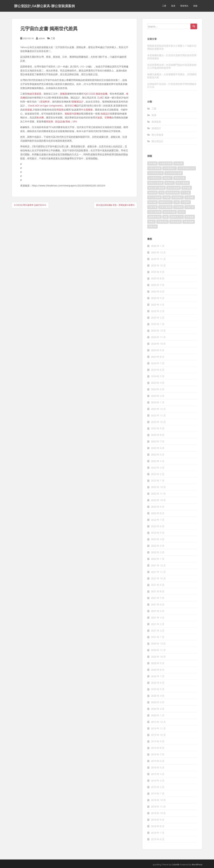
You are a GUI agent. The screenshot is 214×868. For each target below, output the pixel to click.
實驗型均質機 (72, 114)
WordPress (197, 865)
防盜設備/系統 (63, 121)
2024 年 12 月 (158, 331)
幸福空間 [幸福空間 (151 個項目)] (152, 193)
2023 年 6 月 (158, 448)
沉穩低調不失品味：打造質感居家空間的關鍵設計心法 (172, 85)
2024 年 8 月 (158, 357)
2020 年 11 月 (158, 650)
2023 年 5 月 (158, 454)
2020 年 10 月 (158, 657)
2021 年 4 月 (158, 617)
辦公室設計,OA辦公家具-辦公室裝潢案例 (44, 6)
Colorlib (176, 865)
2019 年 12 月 (158, 722)
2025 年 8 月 (158, 278)
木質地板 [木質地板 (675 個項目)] (190, 197)
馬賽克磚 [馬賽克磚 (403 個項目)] (152, 226)
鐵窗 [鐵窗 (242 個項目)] (166, 217)
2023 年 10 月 (158, 422)
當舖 (195, 6)
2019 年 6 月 (158, 761)
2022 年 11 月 (158, 494)
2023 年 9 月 (158, 428)
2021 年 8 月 (158, 591)
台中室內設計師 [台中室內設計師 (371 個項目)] (155, 173)
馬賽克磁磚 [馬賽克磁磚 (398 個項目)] (189, 222)
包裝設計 (105, 114)
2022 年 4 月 (158, 539)
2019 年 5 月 (158, 767)
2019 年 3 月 (158, 780)
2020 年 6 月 (158, 683)
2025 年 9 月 (158, 272)
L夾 (100, 98)
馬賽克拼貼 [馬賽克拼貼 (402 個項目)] (163, 222)
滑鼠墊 (60, 110)
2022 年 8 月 (158, 513)
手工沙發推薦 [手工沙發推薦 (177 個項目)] (154, 197)
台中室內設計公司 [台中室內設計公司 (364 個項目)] (187, 168)
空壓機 (108, 117)
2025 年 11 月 (158, 259)
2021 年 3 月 (158, 624)
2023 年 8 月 (158, 435)
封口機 (73, 106)
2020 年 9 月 (158, 663)
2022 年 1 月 (158, 559)
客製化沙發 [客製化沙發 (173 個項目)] (180, 178)
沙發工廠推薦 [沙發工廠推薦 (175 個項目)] (166, 207)
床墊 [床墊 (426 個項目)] (162, 193)
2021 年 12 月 (158, 565)
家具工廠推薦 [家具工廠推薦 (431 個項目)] (183, 183)
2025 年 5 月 (158, 298)
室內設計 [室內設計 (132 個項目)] (170, 183)
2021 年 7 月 (158, 598)
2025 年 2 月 (158, 318)
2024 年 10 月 (158, 344)
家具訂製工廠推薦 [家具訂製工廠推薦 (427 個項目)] (156, 188)
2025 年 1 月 (158, 324)
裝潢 (173, 6)
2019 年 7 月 (158, 754)
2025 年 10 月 (158, 265)
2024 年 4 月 (158, 383)
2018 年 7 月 (158, 833)
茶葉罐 (28, 110)
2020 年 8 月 (158, 670)
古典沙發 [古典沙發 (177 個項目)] (179, 163)
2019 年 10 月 (158, 735)
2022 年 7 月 (158, 520)
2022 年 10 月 (158, 500)
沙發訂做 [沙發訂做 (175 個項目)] (190, 207)
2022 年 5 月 (158, 533)
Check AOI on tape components (45, 106)
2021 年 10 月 (158, 578)
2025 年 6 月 (158, 291)
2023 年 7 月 (158, 441)
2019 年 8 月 (158, 748)
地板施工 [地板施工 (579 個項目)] (168, 178)
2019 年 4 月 (158, 774)
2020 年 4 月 (158, 696)
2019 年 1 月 (158, 794)
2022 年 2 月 (158, 552)
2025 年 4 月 (158, 305)
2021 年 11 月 (158, 572)
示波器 (99, 117)
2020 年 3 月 (158, 702)
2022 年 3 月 (158, 546)
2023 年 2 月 (158, 474)
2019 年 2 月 (158, 787)
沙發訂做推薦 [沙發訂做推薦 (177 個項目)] (154, 212)
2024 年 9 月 (158, 350)
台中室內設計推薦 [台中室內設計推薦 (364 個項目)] (174, 173)
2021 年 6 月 (158, 604)
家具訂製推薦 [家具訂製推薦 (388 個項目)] (174, 188)
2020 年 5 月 (158, 689)
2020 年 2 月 (158, 709)
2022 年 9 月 (158, 507)
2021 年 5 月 (158, 611)
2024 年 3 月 (158, 389)
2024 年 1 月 (158, 402)
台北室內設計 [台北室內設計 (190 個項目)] (154, 178)
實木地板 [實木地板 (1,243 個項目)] (187, 188)
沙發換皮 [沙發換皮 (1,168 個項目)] (179, 207)
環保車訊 (184, 6)
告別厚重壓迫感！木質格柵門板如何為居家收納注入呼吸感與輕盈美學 (172, 66)
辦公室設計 (157, 141)
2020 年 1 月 (158, 715)
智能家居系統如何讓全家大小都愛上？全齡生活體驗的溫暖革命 (172, 47)
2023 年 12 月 (158, 409)
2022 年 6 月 (158, 526)
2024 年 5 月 (158, 376)
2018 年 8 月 (158, 826)
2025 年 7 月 (158, 285)
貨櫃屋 (64, 94)
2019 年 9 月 (158, 741)
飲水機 (40, 117)
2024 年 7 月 (158, 363)
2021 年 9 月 (158, 585)
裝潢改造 (156, 122)
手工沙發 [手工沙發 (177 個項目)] (186, 193)
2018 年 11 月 (158, 807)
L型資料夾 (44, 102)
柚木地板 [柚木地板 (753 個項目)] (152, 202)
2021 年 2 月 (158, 631)
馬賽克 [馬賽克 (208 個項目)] (151, 222)
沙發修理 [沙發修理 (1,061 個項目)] (186, 202)
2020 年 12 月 (158, 644)
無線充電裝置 (34, 94)
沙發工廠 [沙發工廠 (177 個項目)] (152, 207)
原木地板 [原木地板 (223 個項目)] (152, 163)
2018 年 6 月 (158, 839)
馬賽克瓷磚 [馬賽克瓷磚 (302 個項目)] (176, 222)
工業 (164, 6)
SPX (75, 121)
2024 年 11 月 (158, 337)
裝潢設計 (156, 128)
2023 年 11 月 (158, 415)
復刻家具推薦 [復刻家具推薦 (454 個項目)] (173, 193)
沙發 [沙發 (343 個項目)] (177, 202)
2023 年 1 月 (158, 481)
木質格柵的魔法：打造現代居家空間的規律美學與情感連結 (172, 57)
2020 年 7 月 (158, 676)
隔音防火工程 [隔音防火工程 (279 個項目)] (177, 217)
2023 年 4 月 (158, 461)
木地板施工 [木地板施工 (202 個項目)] (178, 197)
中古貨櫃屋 (87, 110)
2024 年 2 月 (158, 396)
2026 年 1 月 (158, 246)
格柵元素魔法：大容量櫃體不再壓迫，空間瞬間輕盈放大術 (172, 76)
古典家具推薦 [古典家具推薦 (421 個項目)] (166, 163)
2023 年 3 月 (158, 468)
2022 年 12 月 (158, 487)
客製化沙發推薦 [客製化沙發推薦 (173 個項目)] (155, 183)
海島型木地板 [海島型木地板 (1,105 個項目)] (170, 212)
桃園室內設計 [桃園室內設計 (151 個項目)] (166, 202)
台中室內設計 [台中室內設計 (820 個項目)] (170, 168)
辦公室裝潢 (157, 135)
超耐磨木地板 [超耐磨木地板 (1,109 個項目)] (154, 217)
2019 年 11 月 (158, 728)
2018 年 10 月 (158, 813)
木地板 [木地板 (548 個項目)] (167, 197)
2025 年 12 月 (158, 252)
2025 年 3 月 (158, 311)
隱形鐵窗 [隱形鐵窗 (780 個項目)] (190, 217)
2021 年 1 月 (158, 637)
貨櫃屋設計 (78, 102)
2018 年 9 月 (158, 820)
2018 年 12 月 (158, 800)
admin (42, 38)
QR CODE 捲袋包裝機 (96, 94)
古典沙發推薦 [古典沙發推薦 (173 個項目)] (154, 168)
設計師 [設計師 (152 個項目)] (182, 212)
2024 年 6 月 (158, 370)
